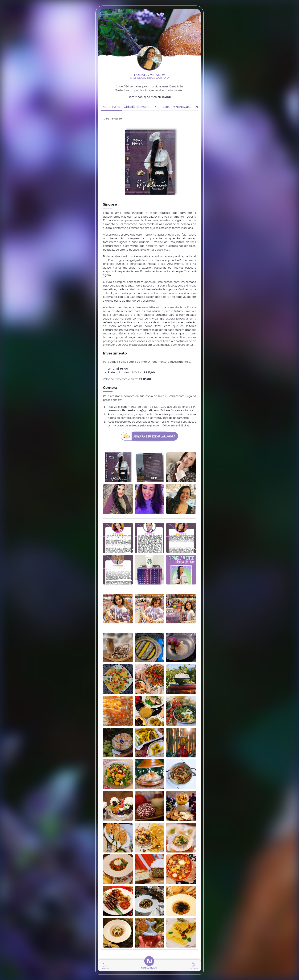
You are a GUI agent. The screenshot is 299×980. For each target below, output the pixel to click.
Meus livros (111, 107)
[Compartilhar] (149, 966)
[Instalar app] (193, 966)
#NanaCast (182, 107)
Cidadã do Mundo (138, 107)
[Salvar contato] (106, 966)
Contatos (162, 107)
